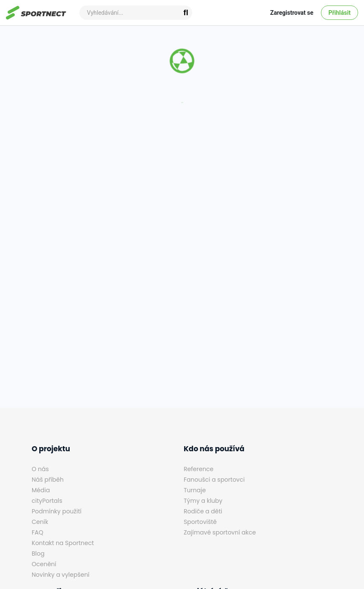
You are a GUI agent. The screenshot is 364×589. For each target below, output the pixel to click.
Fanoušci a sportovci (214, 480)
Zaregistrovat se (292, 13)
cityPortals (47, 501)
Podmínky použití (57, 511)
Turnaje (195, 490)
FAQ (38, 532)
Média (41, 490)
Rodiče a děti (203, 511)
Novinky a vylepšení (61, 575)
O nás (40, 469)
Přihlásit (340, 13)
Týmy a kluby (203, 501)
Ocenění (44, 564)
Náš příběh (48, 480)
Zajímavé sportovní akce (220, 532)
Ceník (40, 522)
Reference (199, 469)
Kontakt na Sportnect (63, 543)
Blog (38, 554)
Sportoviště (200, 522)
